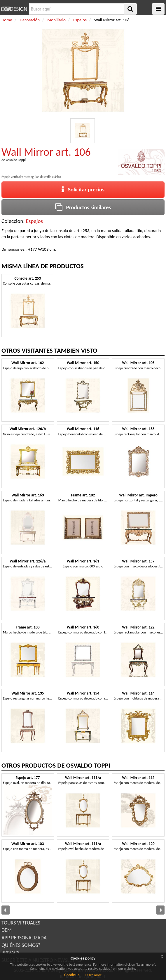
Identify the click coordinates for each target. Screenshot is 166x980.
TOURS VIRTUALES (21, 923)
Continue (72, 975)
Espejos (34, 221)
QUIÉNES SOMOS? (21, 945)
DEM (7, 930)
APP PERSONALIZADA (24, 938)
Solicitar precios (83, 189)
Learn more (94, 975)
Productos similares (83, 207)
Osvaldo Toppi (16, 160)
